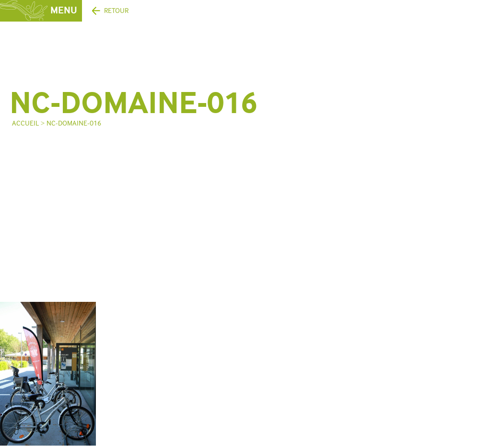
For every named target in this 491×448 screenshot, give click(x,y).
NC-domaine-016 (74, 123)
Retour (116, 11)
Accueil (25, 123)
